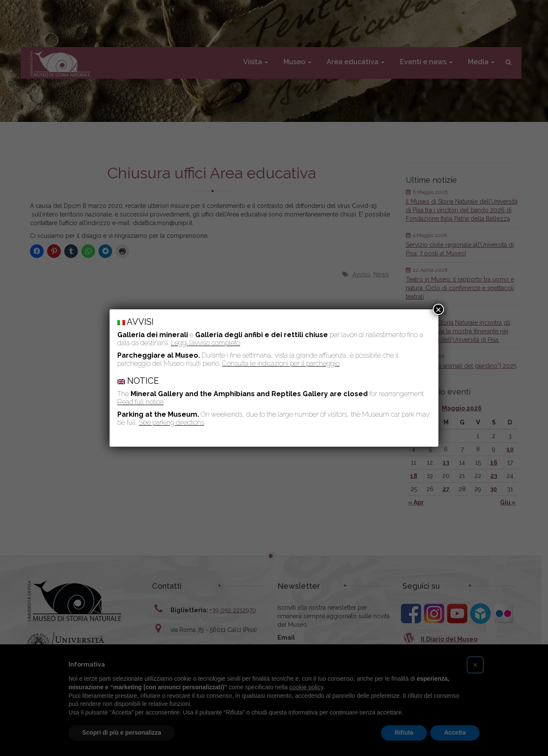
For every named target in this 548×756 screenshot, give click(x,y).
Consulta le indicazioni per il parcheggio (281, 363)
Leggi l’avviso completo (205, 343)
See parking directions (171, 422)
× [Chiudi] (438, 309)
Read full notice (140, 402)
